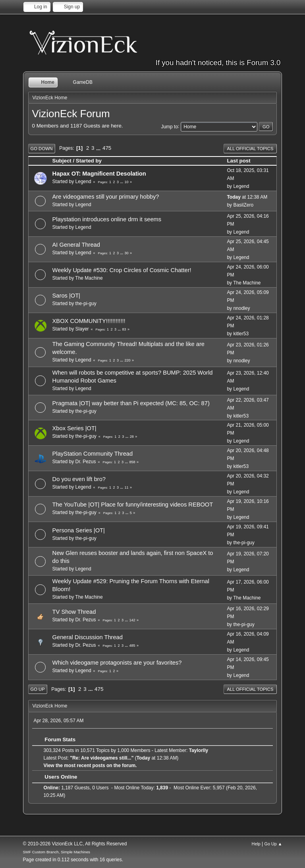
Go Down (42, 149)
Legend (83, 182)
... (99, 148)
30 (126, 253)
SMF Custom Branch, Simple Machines (57, 852)
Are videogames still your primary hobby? (106, 197)
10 (126, 182)
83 (124, 329)
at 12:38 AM (247, 197)
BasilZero (243, 205)
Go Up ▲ (273, 844)
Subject (62, 161)
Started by (89, 161)
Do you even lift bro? (79, 479)
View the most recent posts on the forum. (90, 766)
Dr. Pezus (86, 462)
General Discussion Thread (88, 637)
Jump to (169, 126)
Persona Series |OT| (79, 530)
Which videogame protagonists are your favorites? (117, 663)
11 (126, 487)
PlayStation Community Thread (93, 454)
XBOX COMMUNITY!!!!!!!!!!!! (89, 321)
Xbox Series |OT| (74, 428)
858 (132, 462)
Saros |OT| (66, 296)
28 (132, 437)
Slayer (82, 329)
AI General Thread (76, 245)
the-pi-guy (86, 304)
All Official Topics (250, 149)
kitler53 (241, 334)
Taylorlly (199, 750)
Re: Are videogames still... (102, 758)
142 (132, 620)
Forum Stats (56, 739)
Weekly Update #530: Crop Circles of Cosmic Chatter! (122, 270)
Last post (242, 161)
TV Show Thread (74, 612)
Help (256, 844)
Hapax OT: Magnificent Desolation (99, 174)
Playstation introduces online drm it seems (107, 219)
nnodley (241, 308)
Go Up (38, 689)
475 (107, 148)
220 (127, 360)
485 (132, 646)
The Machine (89, 278)
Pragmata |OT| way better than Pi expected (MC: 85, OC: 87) (131, 403)
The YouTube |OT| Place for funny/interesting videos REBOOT (133, 505)
